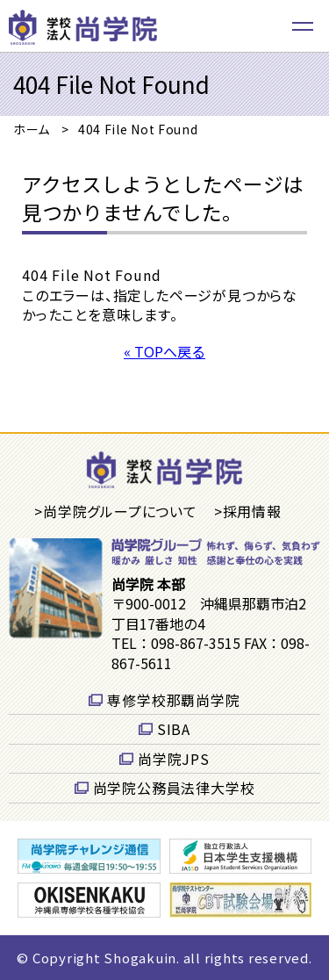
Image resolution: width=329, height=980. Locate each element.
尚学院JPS (174, 759)
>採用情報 (248, 511)
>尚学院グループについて (116, 511)
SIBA (174, 729)
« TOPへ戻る (164, 351)
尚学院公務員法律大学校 (174, 788)
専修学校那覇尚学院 (173, 700)
